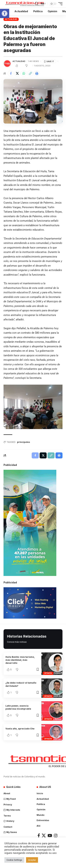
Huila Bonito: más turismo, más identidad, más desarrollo (20, 660)
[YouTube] (50, 836)
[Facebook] (39, 836)
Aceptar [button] (32, 860)
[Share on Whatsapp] (24, 73)
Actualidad (11, 19)
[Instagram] (56, 836)
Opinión (48, 673)
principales (23, 442)
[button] (5, 13)
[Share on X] (17, 73)
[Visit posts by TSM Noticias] (7, 64)
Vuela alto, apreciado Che (20, 729)
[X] (44, 836)
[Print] (37, 73)
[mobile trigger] (59, 4)
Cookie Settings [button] (14, 860)
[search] (37, 4)
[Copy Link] (30, 73)
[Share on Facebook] (11, 73)
